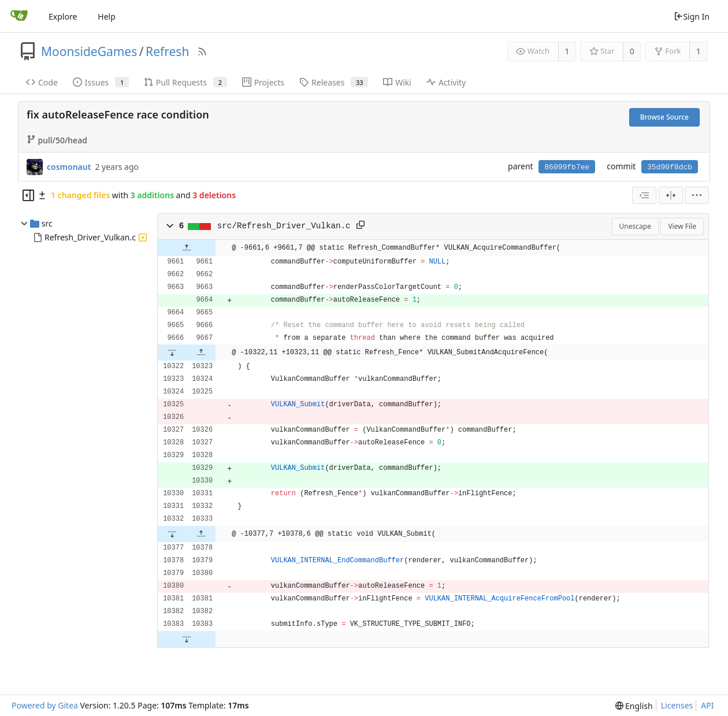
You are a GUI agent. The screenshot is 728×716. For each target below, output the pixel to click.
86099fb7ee (567, 167)
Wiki (397, 82)
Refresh (167, 51)
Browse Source (664, 117)
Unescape (635, 226)
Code (42, 82)
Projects (263, 82)
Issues (101, 82)
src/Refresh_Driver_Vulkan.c (284, 226)
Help (107, 16)
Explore (63, 16)
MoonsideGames (89, 51)
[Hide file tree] (28, 195)
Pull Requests (185, 82)
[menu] (697, 195)
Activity (446, 82)
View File (682, 226)
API (707, 705)
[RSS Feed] (202, 51)
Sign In (692, 16)
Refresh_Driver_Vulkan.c (90, 237)
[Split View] (671, 195)
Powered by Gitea (45, 705)
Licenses (677, 705)
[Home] (19, 16)
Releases (334, 82)
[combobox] (644, 195)
